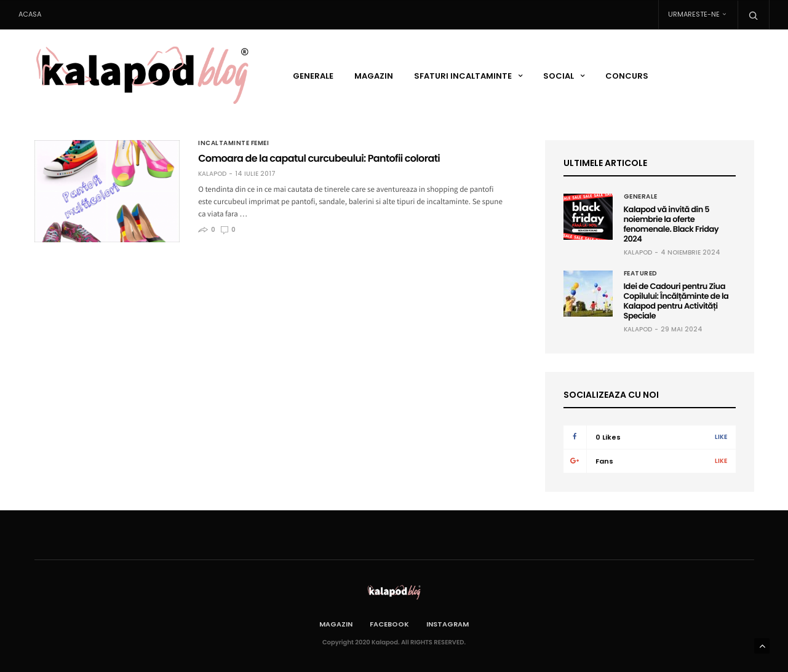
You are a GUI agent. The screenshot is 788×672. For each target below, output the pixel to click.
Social (559, 76)
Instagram (448, 624)
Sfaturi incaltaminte (463, 76)
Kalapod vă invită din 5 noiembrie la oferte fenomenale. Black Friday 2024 (671, 224)
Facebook (389, 624)
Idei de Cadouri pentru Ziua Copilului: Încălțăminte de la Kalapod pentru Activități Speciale (676, 301)
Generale (313, 76)
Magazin (374, 76)
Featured (641, 274)
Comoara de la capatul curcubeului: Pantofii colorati (319, 158)
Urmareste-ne (694, 14)
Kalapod (212, 174)
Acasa (30, 14)
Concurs (627, 76)
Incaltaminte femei (233, 143)
